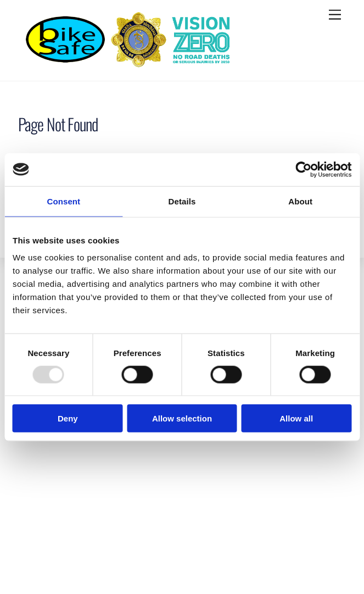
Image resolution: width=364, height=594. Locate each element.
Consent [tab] (63, 201)
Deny (68, 418)
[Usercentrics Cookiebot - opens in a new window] (303, 169)
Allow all (296, 418)
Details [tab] (182, 201)
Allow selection (182, 418)
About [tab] (300, 201)
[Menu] (335, 15)
